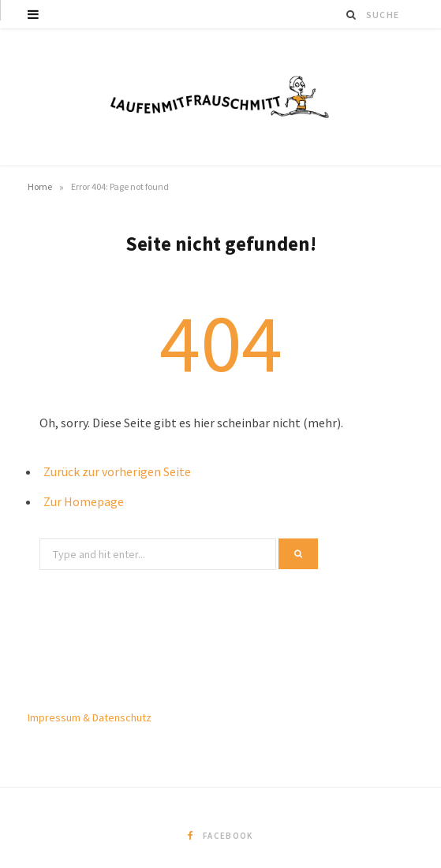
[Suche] (352, 15)
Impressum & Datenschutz (90, 717)
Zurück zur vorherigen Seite (117, 471)
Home (40, 186)
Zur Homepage (84, 501)
